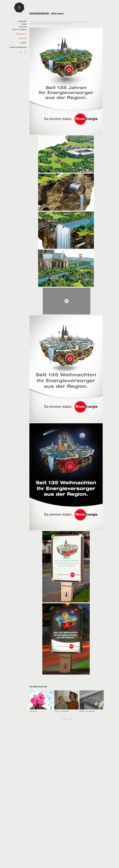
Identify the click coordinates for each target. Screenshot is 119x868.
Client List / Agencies (19, 30)
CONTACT (23, 43)
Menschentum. (21, 34)
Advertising (22, 21)
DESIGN (24, 24)
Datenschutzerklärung (18, 47)
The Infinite (22, 38)
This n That (23, 27)
